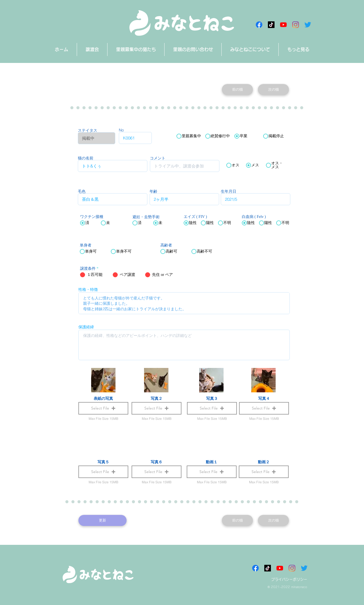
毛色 (82, 191)
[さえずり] (308, 25)
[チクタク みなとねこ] (271, 25)
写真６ (157, 462)
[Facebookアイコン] (259, 25)
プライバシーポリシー (289, 579)
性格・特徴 (88, 289)
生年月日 (229, 191)
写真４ (264, 398)
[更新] (102, 520)
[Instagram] (296, 25)
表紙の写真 (103, 398)
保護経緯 (86, 327)
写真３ (212, 398)
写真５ (103, 462)
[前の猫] (237, 90)
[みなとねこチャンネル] (283, 25)
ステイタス (88, 130)
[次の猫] (273, 90)
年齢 (153, 191)
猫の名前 (86, 158)
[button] (212, 472)
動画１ (212, 462)
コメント (158, 158)
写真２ (157, 398)
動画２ (264, 462)
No (121, 130)
